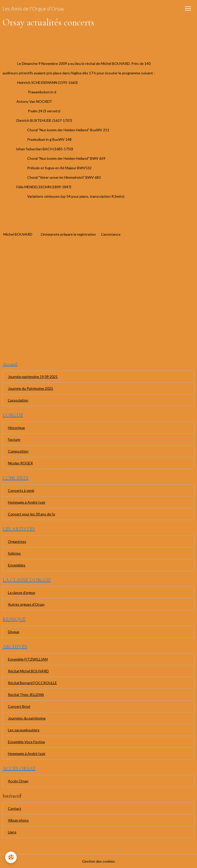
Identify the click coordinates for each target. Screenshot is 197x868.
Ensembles (17, 565)
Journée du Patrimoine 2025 (31, 388)
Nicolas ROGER (20, 463)
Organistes (17, 541)
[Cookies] (11, 857)
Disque (14, 632)
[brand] (33, 8)
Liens (12, 832)
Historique (16, 428)
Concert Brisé (19, 706)
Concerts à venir (21, 490)
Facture (14, 439)
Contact (15, 808)
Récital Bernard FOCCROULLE (32, 683)
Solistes (14, 553)
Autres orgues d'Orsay (26, 604)
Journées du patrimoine (27, 718)
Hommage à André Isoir (27, 502)
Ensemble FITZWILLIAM (28, 659)
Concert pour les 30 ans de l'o (32, 514)
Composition (18, 451)
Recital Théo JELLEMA (26, 695)
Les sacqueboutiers (24, 730)
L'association (18, 400)
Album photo (18, 820)
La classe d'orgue (22, 592)
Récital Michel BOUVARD (28, 671)
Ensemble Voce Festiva (26, 742)
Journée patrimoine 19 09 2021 (33, 377)
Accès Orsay (18, 781)
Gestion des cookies (98, 861)
